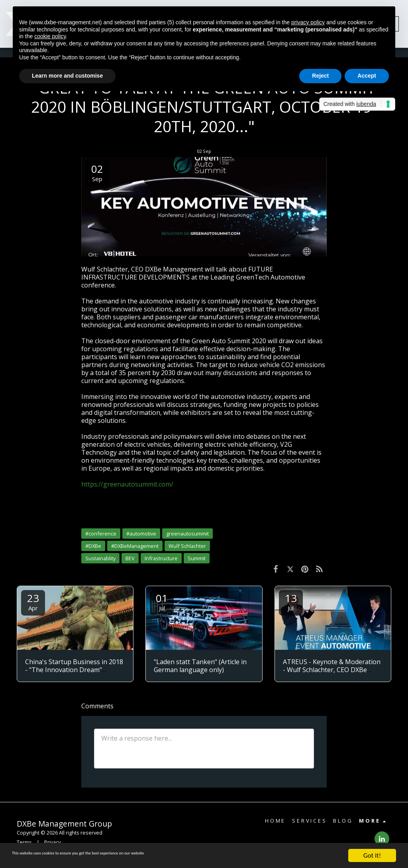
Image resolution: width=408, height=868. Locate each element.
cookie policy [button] (50, 36)
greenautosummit (187, 534)
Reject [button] (320, 76)
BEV (130, 558)
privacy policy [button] (308, 22)
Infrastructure (161, 558)
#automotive (141, 534)
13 (291, 601)
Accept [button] (367, 76)
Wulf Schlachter (187, 546)
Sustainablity (100, 558)
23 (33, 601)
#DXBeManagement (135, 546)
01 (162, 601)
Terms (24, 842)
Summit (197, 558)
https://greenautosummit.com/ (127, 484)
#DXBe (93, 546)
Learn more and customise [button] (67, 76)
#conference (101, 534)
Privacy (52, 842)
